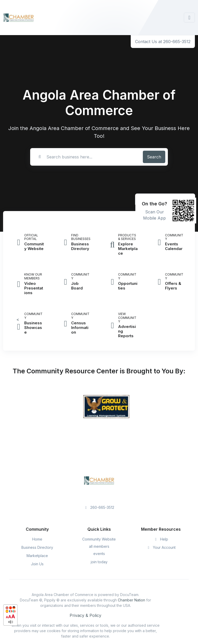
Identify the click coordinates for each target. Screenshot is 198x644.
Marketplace (37, 556)
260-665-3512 (99, 507)
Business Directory (37, 547)
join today (99, 562)
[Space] (99, 480)
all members (99, 546)
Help (161, 539)
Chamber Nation (131, 600)
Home (37, 539)
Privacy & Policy (85, 615)
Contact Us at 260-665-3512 (163, 42)
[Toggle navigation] (189, 18)
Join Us (37, 564)
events (99, 554)
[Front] (19, 18)
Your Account (161, 547)
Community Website (99, 539)
